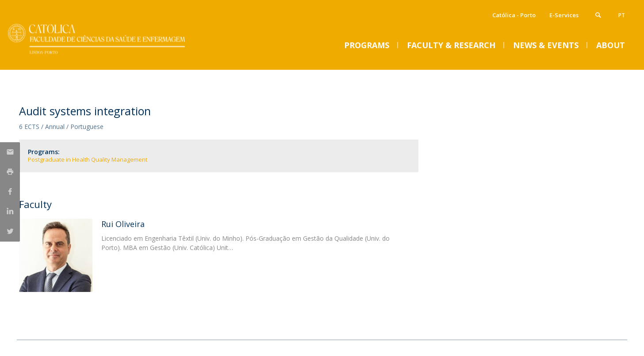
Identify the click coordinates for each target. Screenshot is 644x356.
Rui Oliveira (123, 224)
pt (622, 15)
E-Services (564, 15)
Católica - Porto (514, 15)
